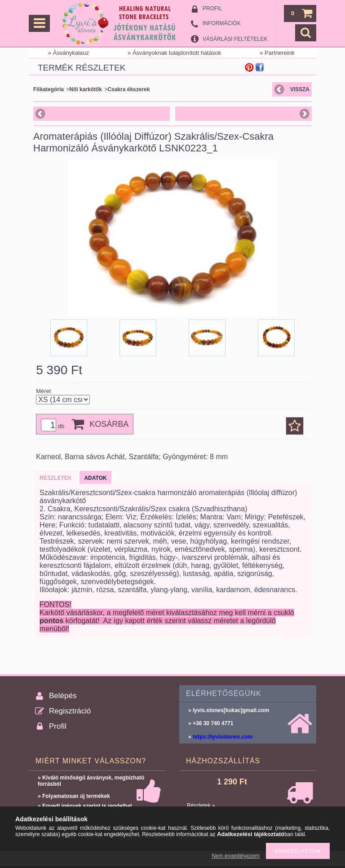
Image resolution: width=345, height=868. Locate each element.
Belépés (63, 696)
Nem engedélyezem (236, 856)
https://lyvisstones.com (223, 737)
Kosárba (109, 424)
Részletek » (201, 806)
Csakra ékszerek (128, 89)
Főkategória (49, 89)
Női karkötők (86, 89)
